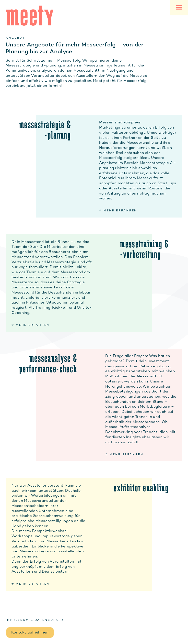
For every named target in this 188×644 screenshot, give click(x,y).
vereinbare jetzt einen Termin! (34, 86)
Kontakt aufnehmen (30, 632)
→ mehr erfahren (118, 210)
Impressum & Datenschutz (35, 620)
